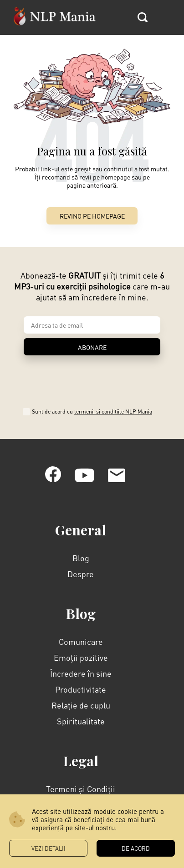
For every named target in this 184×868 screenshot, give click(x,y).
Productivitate (81, 654)
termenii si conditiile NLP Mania (118, 376)
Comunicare (81, 606)
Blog (81, 522)
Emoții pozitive (81, 622)
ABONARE (92, 347)
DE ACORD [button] (136, 848)
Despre (81, 538)
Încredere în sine (81, 638)
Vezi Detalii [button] (49, 848)
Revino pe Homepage (92, 216)
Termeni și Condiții (81, 753)
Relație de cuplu (81, 670)
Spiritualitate (81, 686)
